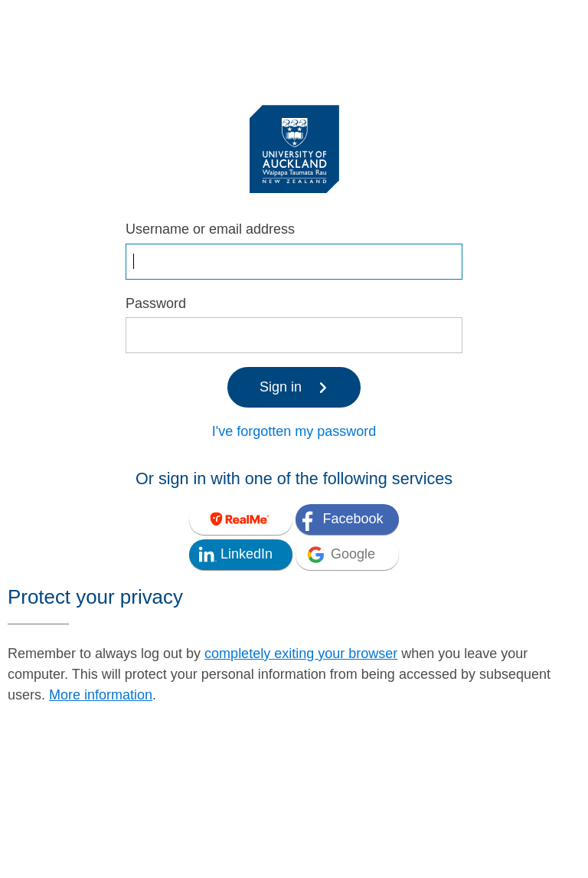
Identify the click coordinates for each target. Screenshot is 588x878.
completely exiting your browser (301, 654)
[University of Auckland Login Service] (294, 148)
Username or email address (210, 229)
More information (101, 695)
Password (156, 303)
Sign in (294, 387)
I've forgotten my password (294, 431)
